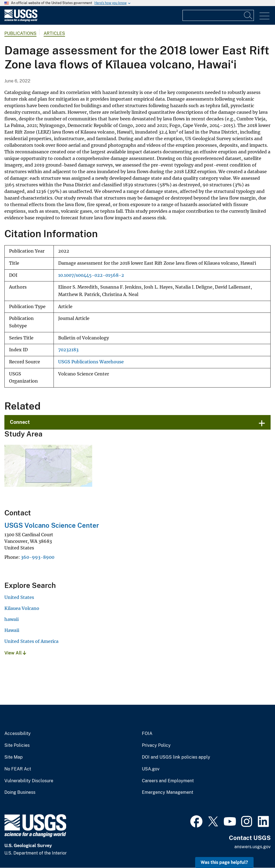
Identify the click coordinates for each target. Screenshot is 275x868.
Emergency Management (168, 792)
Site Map (14, 757)
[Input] (218, 15)
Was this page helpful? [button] (224, 862)
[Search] (248, 15)
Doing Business (20, 792)
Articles (54, 33)
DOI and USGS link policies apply (176, 757)
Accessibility (18, 734)
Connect (20, 422)
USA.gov (151, 769)
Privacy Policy (156, 745)
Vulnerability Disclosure (29, 781)
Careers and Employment (168, 781)
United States (19, 597)
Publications (20, 33)
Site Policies (17, 745)
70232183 (68, 350)
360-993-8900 (38, 557)
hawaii (12, 619)
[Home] (21, 20)
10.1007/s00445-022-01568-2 (91, 275)
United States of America (31, 641)
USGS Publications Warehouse (91, 362)
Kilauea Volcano (22, 608)
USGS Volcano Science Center (52, 525)
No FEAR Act (18, 769)
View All (15, 653)
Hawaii (12, 630)
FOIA (147, 734)
